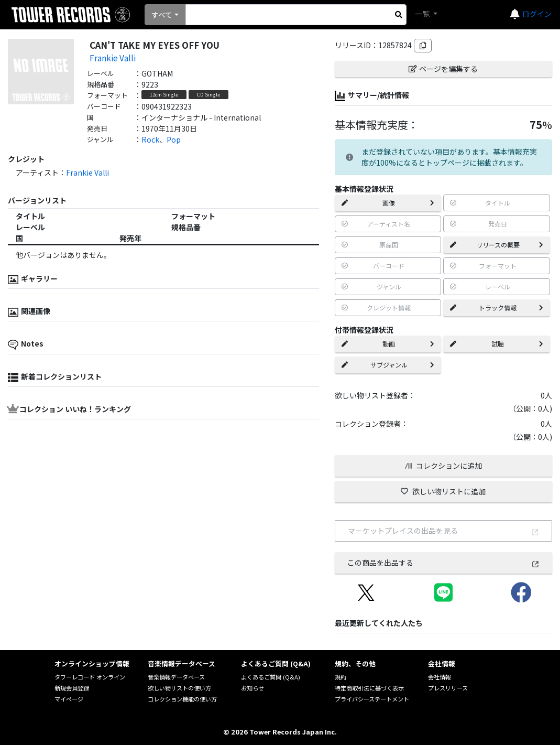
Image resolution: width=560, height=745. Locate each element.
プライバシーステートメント (372, 699)
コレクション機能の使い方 (182, 699)
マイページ (69, 699)
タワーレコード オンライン (90, 677)
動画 (388, 344)
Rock (150, 139)
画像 (388, 203)
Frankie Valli (113, 58)
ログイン (537, 14)
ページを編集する (443, 69)
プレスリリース (448, 688)
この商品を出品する (443, 563)
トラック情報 (497, 307)
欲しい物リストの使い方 (179, 688)
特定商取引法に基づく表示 (369, 688)
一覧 (423, 14)
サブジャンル (388, 365)
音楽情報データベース (176, 677)
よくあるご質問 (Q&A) (271, 677)
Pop (174, 139)
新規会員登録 (72, 688)
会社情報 (440, 677)
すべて (162, 15)
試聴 (497, 344)
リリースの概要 (497, 245)
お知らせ (252, 688)
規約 (341, 677)
